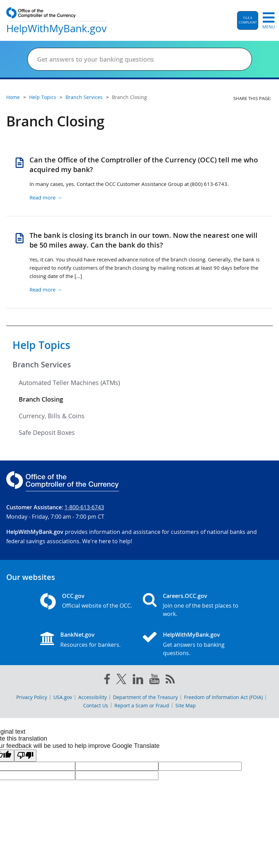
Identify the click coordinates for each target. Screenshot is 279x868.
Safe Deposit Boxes (47, 432)
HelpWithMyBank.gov (191, 635)
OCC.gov (73, 596)
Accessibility (93, 697)
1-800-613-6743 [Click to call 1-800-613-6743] (84, 507)
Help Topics (41, 345)
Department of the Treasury (145, 697)
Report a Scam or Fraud (142, 705)
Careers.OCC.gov (185, 596)
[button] (248, 20)
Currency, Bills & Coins (52, 416)
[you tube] (154, 680)
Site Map (186, 705)
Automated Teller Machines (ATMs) (69, 383)
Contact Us (96, 705)
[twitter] (121, 680)
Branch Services (42, 365)
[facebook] (107, 680)
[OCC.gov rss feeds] (170, 680)
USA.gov (63, 697)
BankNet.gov (77, 635)
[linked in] (138, 681)
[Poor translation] (25, 756)
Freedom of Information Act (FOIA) (223, 697)
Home (13, 97)
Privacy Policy (32, 697)
